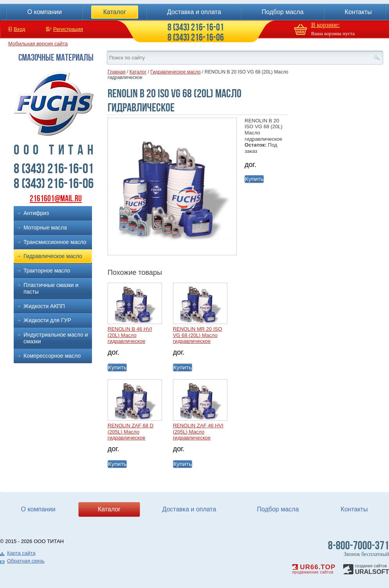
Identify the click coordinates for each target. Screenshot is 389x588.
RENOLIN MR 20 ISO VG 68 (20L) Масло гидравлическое (198, 335)
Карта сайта (21, 553)
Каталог (115, 12)
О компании (45, 12)
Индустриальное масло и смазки (56, 338)
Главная (117, 72)
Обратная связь (26, 561)
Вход (19, 29)
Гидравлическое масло (53, 256)
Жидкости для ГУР (47, 320)
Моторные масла (45, 228)
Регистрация (68, 29)
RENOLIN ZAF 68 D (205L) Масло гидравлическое (131, 432)
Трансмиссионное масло (55, 242)
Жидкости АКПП (44, 306)
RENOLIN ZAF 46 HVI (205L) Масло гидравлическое (198, 432)
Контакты (358, 12)
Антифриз (36, 213)
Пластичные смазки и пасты (51, 288)
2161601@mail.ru (56, 198)
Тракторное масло (47, 271)
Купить (254, 179)
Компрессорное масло (52, 356)
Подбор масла (283, 12)
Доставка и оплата (194, 12)
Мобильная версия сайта (38, 44)
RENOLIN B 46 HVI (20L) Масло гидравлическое (130, 335)
